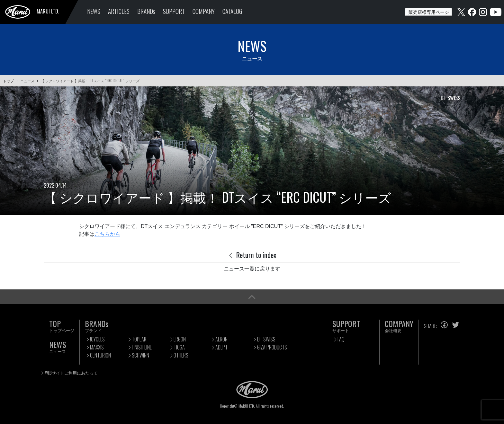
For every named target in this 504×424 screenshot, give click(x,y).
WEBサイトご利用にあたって (71, 373)
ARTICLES (119, 11)
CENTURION (100, 355)
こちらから (107, 234)
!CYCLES (97, 339)
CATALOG (232, 11)
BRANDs (146, 11)
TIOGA (179, 347)
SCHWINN (140, 355)
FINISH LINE (142, 347)
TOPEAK (139, 339)
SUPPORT (174, 11)
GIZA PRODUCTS (272, 347)
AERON (221, 339)
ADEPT (221, 347)
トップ (9, 81)
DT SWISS (266, 339)
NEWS (94, 11)
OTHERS (181, 355)
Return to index (252, 255)
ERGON (180, 339)
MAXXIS (97, 347)
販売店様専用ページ (429, 12)
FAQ (341, 339)
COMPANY (204, 11)
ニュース (27, 81)
